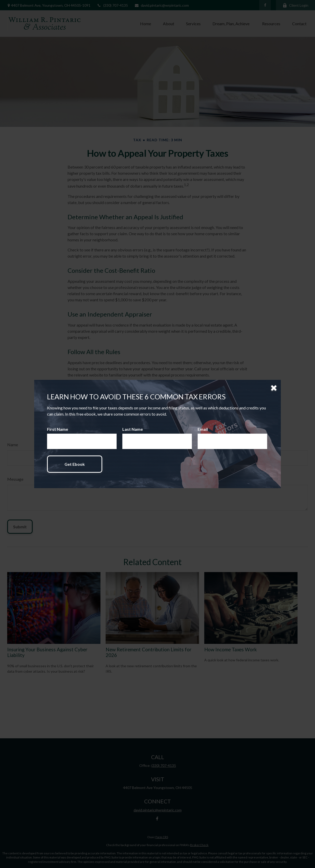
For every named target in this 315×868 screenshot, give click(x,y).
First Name (58, 429)
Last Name (133, 429)
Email (203, 429)
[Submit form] (75, 464)
